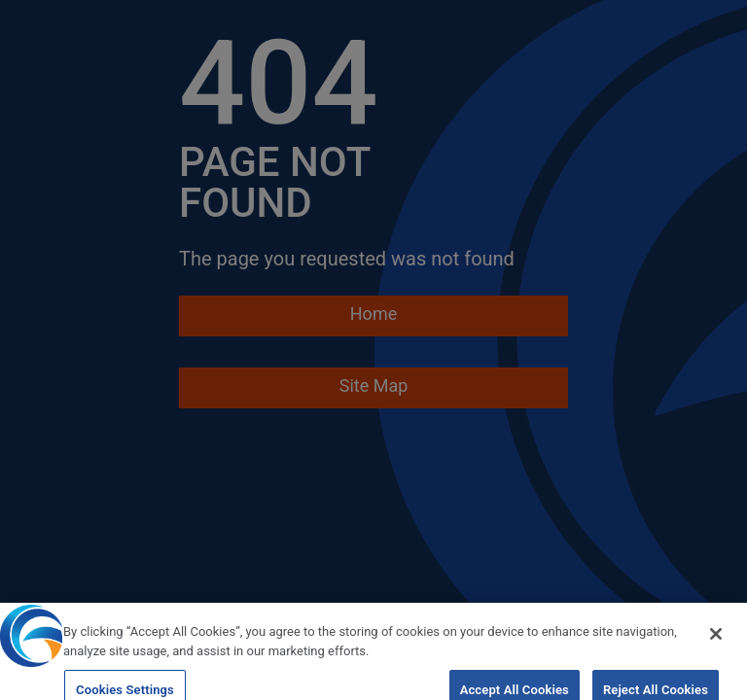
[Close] (716, 641)
